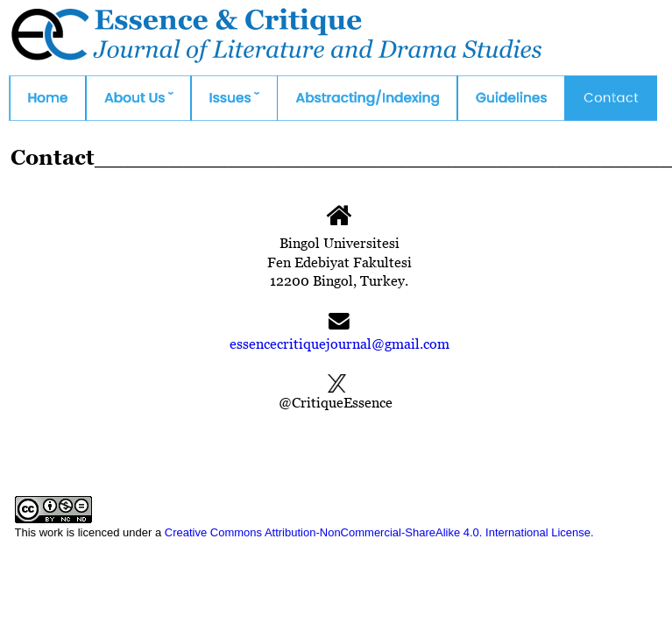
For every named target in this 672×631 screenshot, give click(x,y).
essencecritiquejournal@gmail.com (340, 344)
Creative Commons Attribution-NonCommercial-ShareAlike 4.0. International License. (379, 532)
